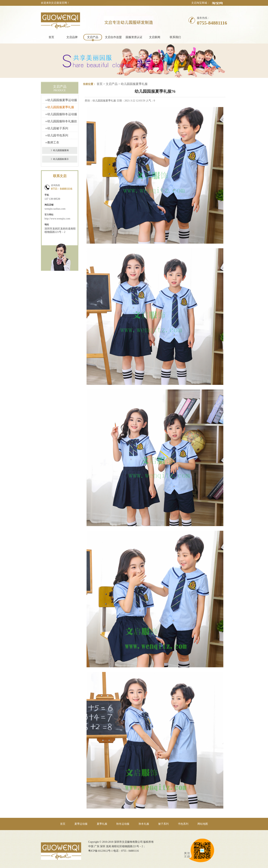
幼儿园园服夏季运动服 (62, 100)
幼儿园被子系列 (58, 128)
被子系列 (163, 824)
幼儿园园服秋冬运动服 (62, 114)
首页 (51, 37)
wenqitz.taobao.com (55, 209)
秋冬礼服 (144, 824)
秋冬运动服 (123, 824)
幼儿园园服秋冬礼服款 (62, 121)
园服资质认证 (134, 37)
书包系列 (183, 824)
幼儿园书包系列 (58, 135)
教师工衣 (53, 142)
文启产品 (93, 37)
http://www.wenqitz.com (57, 219)
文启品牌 (72, 37)
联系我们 (175, 37)
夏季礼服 (102, 824)
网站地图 (203, 824)
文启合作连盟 (113, 37)
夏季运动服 (81, 824)
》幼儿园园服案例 (60, 150)
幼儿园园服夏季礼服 (61, 107)
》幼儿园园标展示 (60, 159)
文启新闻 (155, 37)
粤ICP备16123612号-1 (100, 851)
